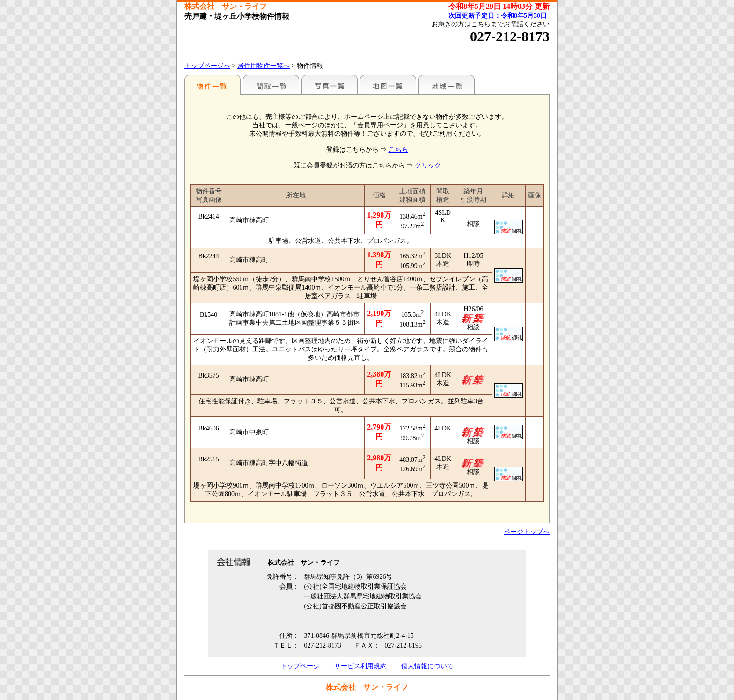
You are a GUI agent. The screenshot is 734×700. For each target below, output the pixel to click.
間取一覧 (271, 84)
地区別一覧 (213, 84)
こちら (398, 149)
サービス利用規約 (360, 666)
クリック (428, 165)
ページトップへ (527, 532)
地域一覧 (447, 84)
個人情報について (427, 666)
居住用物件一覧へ (264, 66)
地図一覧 (388, 84)
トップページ (300, 666)
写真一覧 (330, 84)
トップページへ (207, 66)
